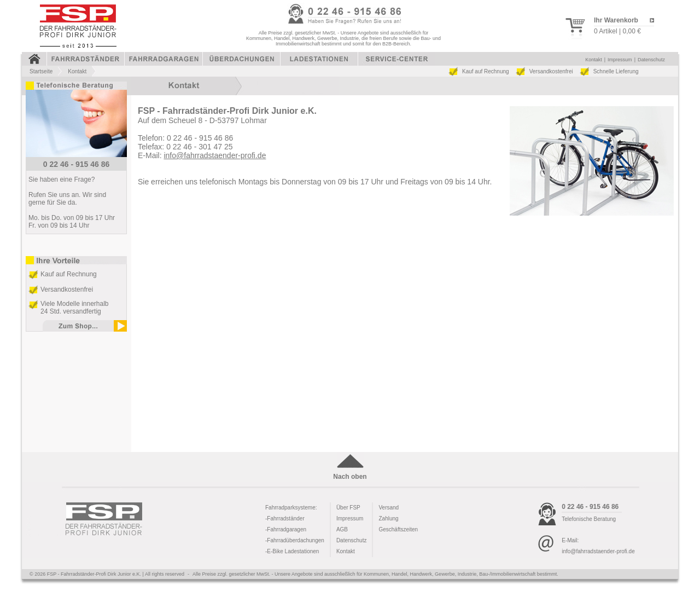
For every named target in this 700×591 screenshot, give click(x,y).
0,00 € (631, 31)
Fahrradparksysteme (290, 508)
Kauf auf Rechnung (486, 71)
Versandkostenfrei (551, 71)
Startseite (41, 71)
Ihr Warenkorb (616, 20)
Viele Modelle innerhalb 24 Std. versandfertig (75, 308)
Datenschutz (651, 60)
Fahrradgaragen (287, 529)
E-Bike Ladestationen (293, 551)
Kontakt (594, 60)
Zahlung (388, 518)
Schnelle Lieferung (616, 71)
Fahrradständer (285, 518)
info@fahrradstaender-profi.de (215, 155)
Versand (389, 508)
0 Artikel (606, 31)
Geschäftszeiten (398, 529)
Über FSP (348, 508)
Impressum (620, 60)
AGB (342, 529)
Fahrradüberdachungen (296, 540)
